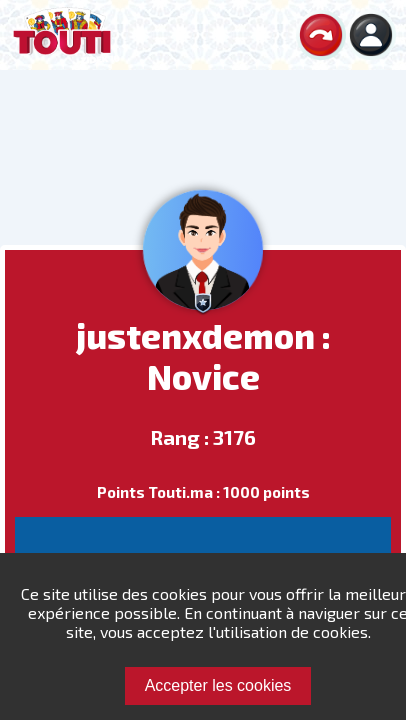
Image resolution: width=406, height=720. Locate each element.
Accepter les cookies (218, 685)
